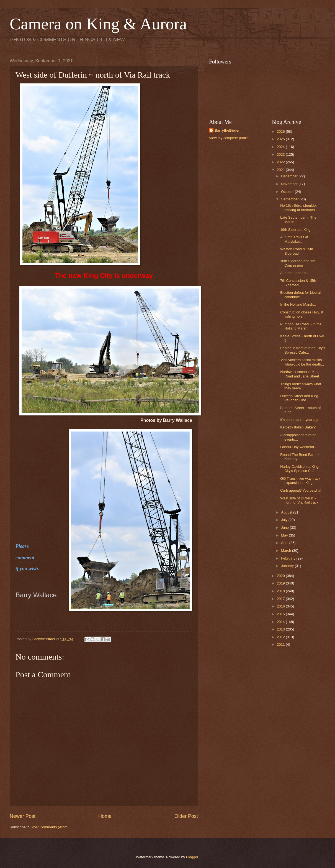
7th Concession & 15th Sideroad (298, 283)
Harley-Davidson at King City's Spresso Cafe (299, 469)
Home (105, 816)
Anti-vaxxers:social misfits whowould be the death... (302, 362)
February (289, 558)
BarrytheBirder (227, 130)
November (290, 184)
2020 (281, 576)
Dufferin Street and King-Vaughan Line (300, 398)
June (285, 528)
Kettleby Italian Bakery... (299, 427)
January (288, 566)
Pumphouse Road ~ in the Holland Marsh (301, 326)
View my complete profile (229, 138)
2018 (281, 591)
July (285, 520)
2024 (281, 147)
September (290, 199)
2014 (281, 622)
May (285, 535)
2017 (281, 599)
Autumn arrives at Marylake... (294, 239)
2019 (281, 583)
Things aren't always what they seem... (301, 386)
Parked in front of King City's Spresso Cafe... (303, 350)
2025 (281, 139)
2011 (281, 644)
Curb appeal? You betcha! (301, 490)
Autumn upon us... (295, 273)
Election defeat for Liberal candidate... (300, 295)
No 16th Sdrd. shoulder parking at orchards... (299, 208)
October (288, 192)
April (285, 543)
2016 (281, 606)
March (286, 551)
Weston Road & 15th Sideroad (297, 251)
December (290, 176)
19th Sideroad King (295, 230)
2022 (281, 162)
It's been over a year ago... (301, 420)
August (287, 512)
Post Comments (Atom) (50, 827)
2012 (281, 637)
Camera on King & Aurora (98, 24)
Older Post (186, 816)
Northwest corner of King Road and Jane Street (300, 374)
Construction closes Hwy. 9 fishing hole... (301, 314)
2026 (281, 132)
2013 (281, 629)
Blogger (192, 857)
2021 (281, 170)
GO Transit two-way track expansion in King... (300, 481)
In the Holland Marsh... (298, 304)
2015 (281, 614)
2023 (281, 155)
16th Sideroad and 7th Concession (298, 263)
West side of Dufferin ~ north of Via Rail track (299, 500)
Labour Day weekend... (298, 447)
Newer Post (23, 816)
